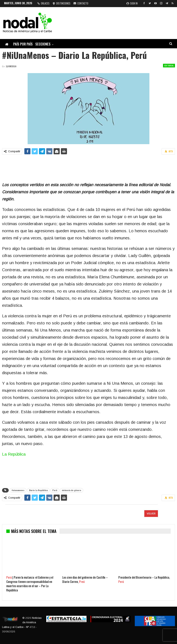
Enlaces (43, 3)
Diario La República (38, 490)
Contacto (81, 3)
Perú (55, 490)
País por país (23, 44)
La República (14, 454)
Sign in (132, 3)
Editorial (169, 65)
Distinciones (62, 3)
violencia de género (72, 490)
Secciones (43, 44)
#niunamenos (18, 490)
